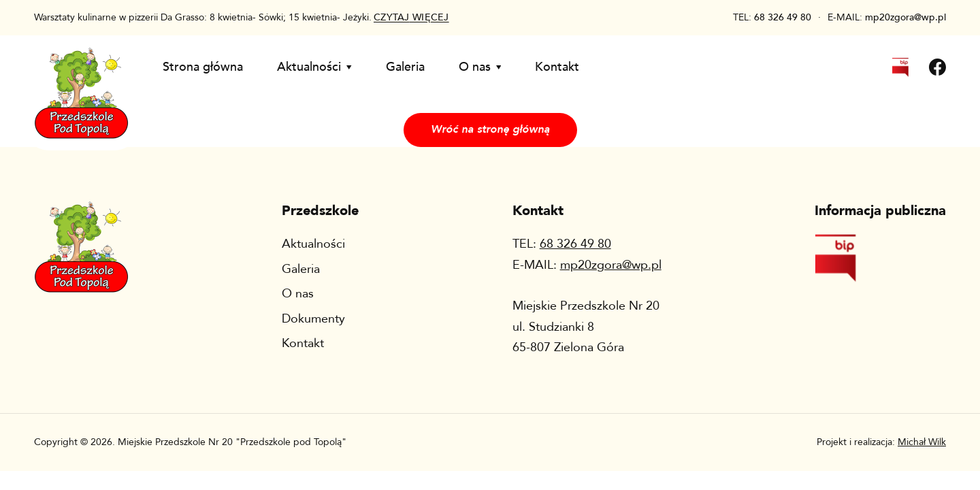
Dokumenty (313, 319)
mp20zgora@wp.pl (905, 17)
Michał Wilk (922, 442)
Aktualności (314, 67)
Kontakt (557, 67)
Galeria (405, 67)
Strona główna (203, 67)
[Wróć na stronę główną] (81, 81)
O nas (480, 67)
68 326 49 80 (783, 17)
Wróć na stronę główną (490, 129)
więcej (411, 17)
